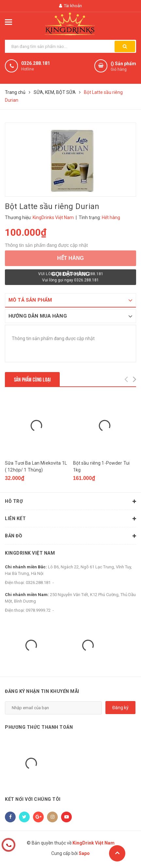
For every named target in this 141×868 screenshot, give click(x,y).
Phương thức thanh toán (39, 727)
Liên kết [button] (70, 519)
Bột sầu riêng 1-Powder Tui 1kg (102, 466)
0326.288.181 (36, 63)
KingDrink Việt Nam (30, 553)
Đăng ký (120, 708)
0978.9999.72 (38, 610)
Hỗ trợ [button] (70, 501)
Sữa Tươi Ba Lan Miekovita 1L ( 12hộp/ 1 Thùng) (36, 466)
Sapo (84, 853)
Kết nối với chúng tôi (33, 799)
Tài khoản (70, 6)
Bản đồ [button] (70, 536)
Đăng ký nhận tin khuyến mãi (42, 691)
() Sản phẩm (123, 67)
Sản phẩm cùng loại (32, 379)
